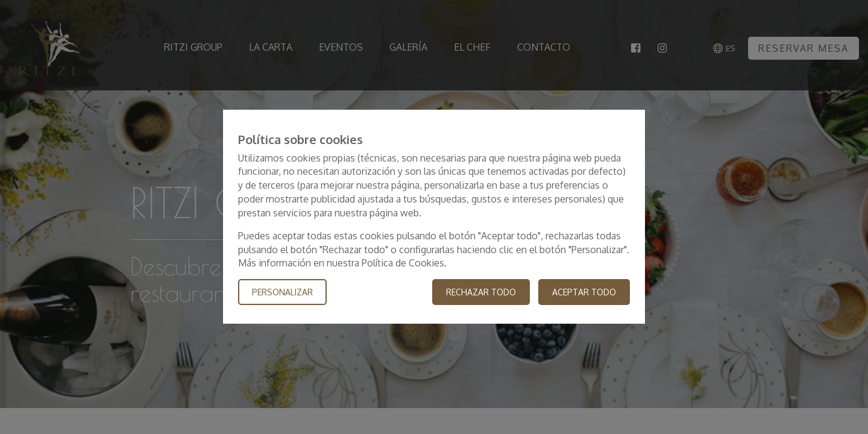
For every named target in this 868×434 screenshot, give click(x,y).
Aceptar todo (584, 293)
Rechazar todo (481, 293)
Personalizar (282, 293)
